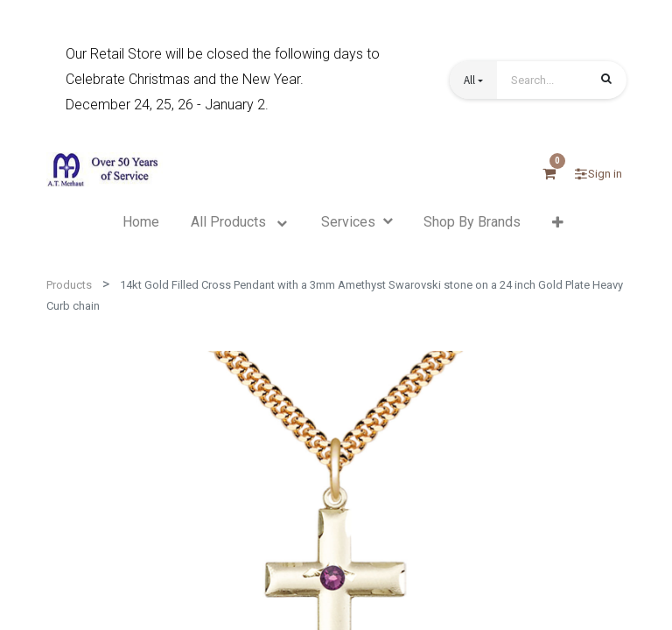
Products (69, 285)
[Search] (606, 81)
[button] (473, 80)
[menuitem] (141, 222)
